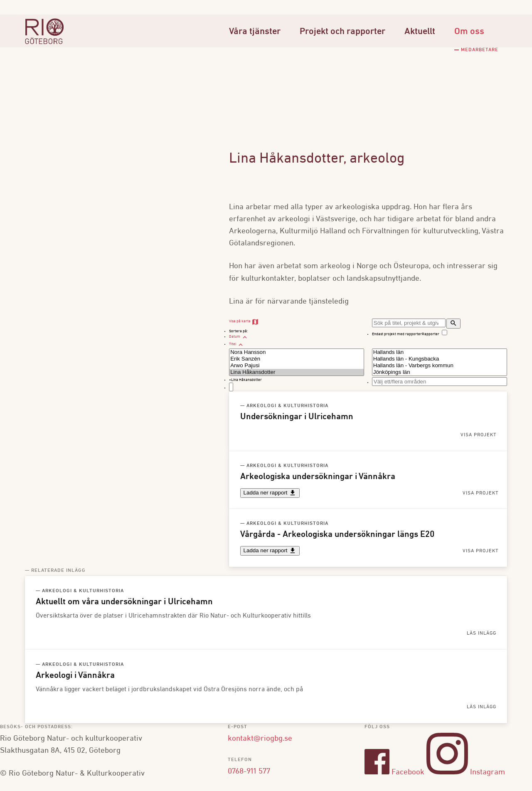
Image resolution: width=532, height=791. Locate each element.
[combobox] (297, 384)
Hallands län (440, 352)
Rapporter (431, 334)
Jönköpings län (440, 372)
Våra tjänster (255, 32)
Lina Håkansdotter (297, 372)
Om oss (469, 32)
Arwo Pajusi (297, 366)
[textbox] (231, 387)
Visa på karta (244, 321)
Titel (237, 344)
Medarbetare (480, 50)
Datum (239, 337)
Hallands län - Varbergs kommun (440, 366)
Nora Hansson (297, 352)
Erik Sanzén (297, 359)
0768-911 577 (249, 771)
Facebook (395, 772)
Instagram (466, 772)
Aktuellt (420, 32)
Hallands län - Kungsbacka (440, 359)
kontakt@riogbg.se (260, 739)
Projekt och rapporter (342, 32)
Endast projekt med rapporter (397, 334)
